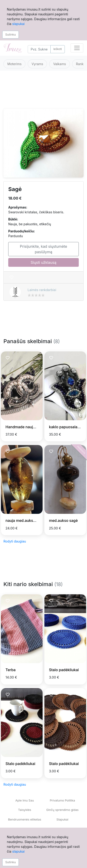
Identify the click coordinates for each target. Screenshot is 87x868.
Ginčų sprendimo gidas (62, 810)
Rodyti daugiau (15, 541)
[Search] (39, 49)
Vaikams (59, 64)
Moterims (14, 64)
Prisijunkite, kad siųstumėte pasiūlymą (43, 249)
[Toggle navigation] (77, 48)
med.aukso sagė (63, 520)
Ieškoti (58, 49)
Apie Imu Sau (25, 800)
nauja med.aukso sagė (25, 520)
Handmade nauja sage (25, 427)
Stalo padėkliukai (64, 670)
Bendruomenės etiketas (25, 819)
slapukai (18, 24)
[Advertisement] (43, 92)
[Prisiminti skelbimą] (12, 277)
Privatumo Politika (63, 800)
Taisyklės (25, 810)
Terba (11, 670)
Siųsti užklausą (43, 262)
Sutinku (11, 34)
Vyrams (37, 64)
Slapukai (62, 819)
